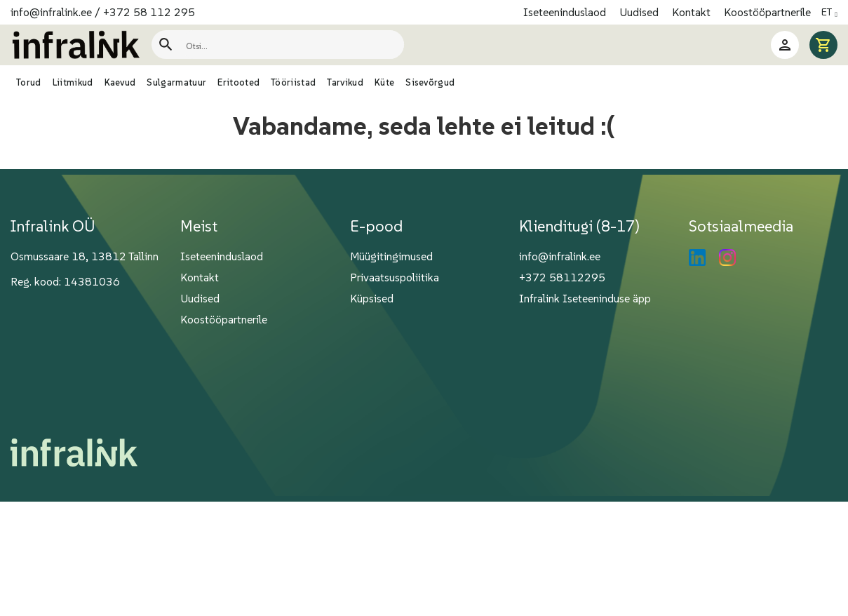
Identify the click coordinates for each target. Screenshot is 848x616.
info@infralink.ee (51, 12)
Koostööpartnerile (767, 12)
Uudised (640, 12)
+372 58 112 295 (149, 12)
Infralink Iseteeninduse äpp (585, 298)
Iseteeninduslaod (566, 12)
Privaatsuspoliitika (395, 277)
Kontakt (693, 12)
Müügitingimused (391, 256)
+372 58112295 (562, 277)
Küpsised (372, 298)
